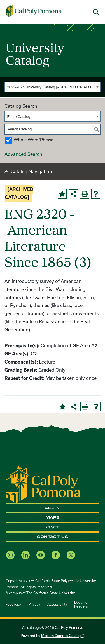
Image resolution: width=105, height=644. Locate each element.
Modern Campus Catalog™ (62, 636)
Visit (53, 527)
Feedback (13, 604)
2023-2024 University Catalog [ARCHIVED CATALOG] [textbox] (51, 87)
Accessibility (57, 604)
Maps (53, 517)
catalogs (34, 627)
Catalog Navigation (31, 171)
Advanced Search (23, 154)
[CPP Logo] (43, 484)
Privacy (34, 604)
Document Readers (82, 604)
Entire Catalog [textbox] (19, 117)
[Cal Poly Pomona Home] (34, 11)
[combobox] (53, 87)
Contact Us (53, 537)
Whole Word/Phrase (33, 140)
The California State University (51, 593)
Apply (53, 508)
